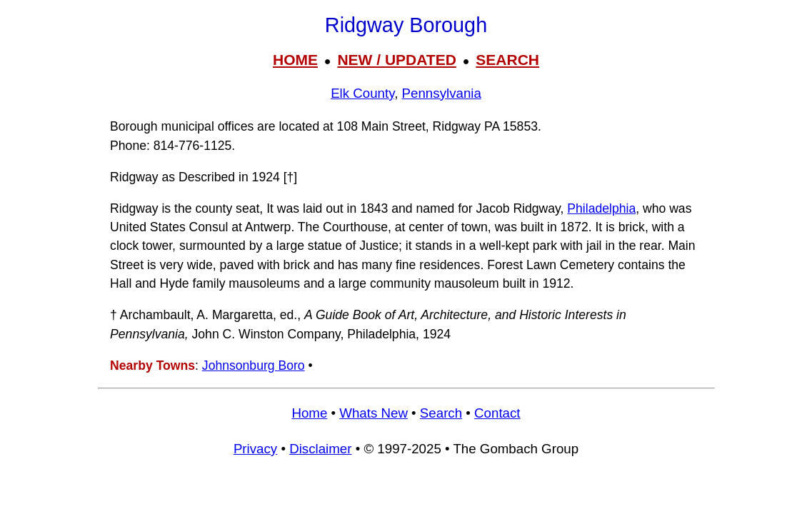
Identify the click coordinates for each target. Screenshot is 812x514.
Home (309, 413)
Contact (497, 413)
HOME (295, 60)
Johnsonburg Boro (254, 366)
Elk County (362, 93)
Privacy (255, 449)
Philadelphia (601, 208)
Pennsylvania (442, 93)
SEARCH (507, 60)
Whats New (374, 413)
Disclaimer (320, 449)
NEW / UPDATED (396, 60)
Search (441, 413)
